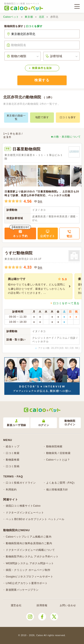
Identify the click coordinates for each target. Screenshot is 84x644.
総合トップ (13, 446)
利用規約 (11, 490)
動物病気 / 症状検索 (58, 453)
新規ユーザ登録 (16, 423)
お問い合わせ (68, 605)
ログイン (44, 423)
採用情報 (42, 605)
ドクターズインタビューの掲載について (30, 550)
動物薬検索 (13, 460)
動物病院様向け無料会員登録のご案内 (29, 543)
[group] (38, 286)
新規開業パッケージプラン (22, 590)
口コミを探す (34, 26)
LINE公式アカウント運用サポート (27, 583)
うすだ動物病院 (19, 253)
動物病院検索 (54, 446)
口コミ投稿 (13, 466)
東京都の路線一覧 (16, 117)
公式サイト (48, 236)
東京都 (29, 17)
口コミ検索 (13, 453)
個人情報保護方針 (57, 490)
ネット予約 (20, 236)
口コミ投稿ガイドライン (21, 483)
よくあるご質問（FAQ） (61, 483)
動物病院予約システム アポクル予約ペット (32, 557)
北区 (42, 17)
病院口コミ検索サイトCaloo (23, 506)
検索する (42, 80)
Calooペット (11, 17)
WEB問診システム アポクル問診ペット (30, 563)
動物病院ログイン (70, 423)
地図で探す (42, 117)
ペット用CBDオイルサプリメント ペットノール (35, 519)
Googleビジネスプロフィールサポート (30, 577)
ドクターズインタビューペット (25, 513)
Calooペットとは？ (58, 460)
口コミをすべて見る (66, 303)
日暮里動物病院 (27, 149)
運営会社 (16, 605)
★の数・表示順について (66, 137)
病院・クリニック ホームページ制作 (28, 570)
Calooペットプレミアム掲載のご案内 (29, 537)
